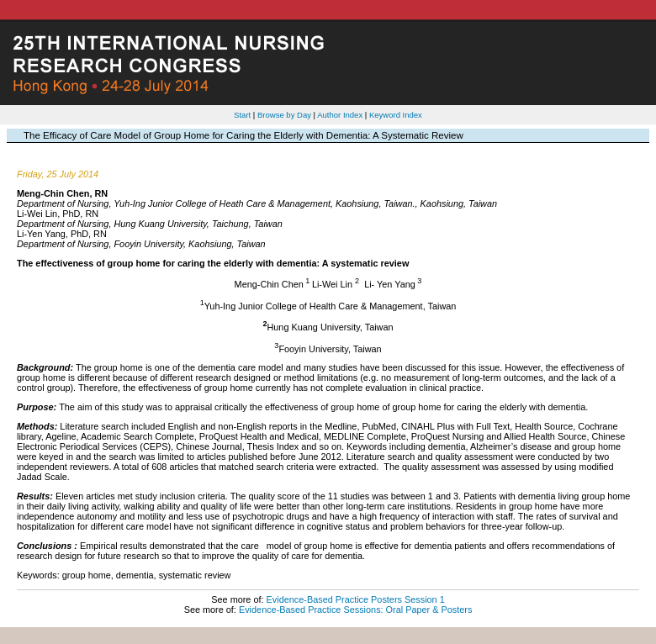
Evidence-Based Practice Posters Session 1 (356, 599)
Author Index (340, 115)
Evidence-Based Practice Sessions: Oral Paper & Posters (355, 610)
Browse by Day (284, 115)
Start (242, 115)
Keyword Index (396, 115)
